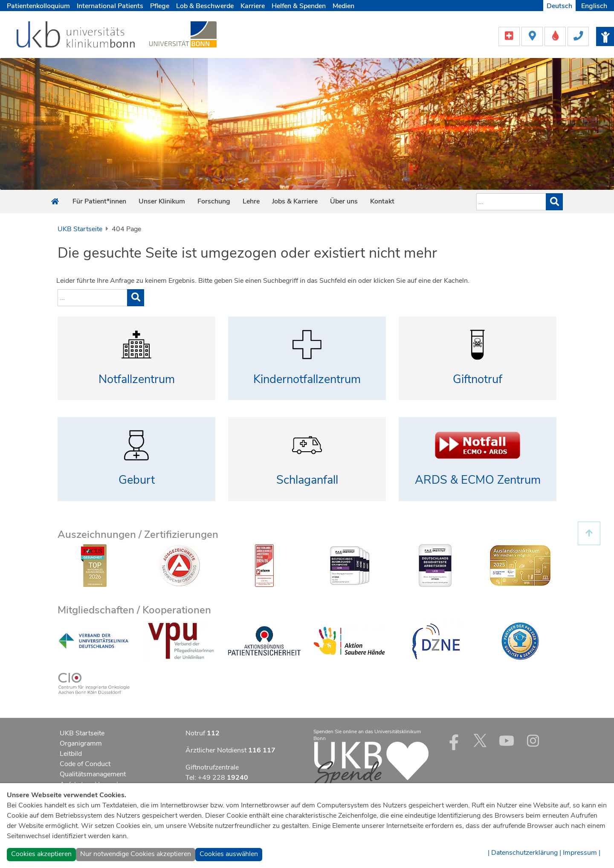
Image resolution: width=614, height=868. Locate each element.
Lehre (251, 201)
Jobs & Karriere (295, 201)
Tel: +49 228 (217, 778)
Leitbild (71, 754)
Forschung (214, 201)
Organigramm (81, 743)
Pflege (160, 6)
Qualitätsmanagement (93, 774)
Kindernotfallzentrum (307, 379)
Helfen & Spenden (299, 6)
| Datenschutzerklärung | (524, 853)
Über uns (344, 201)
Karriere (253, 6)
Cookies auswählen (229, 854)
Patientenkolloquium (38, 6)
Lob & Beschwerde (205, 6)
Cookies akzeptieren (41, 854)
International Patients (110, 6)
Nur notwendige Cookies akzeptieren (136, 854)
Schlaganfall (307, 480)
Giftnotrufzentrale (212, 767)
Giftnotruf (478, 379)
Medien (343, 6)
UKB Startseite (80, 229)
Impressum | (582, 853)
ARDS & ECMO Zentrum (478, 480)
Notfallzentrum (137, 379)
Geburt (137, 480)
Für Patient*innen (99, 201)
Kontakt (382, 201)
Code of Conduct (85, 764)
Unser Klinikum (162, 201)
